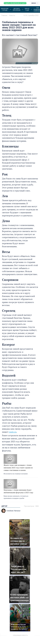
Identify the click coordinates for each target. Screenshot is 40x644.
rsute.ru (13, 432)
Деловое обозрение (17, 9)
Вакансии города (5, 9)
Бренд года (27, 9)
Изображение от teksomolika (24, 63)
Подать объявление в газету (15, 3)
